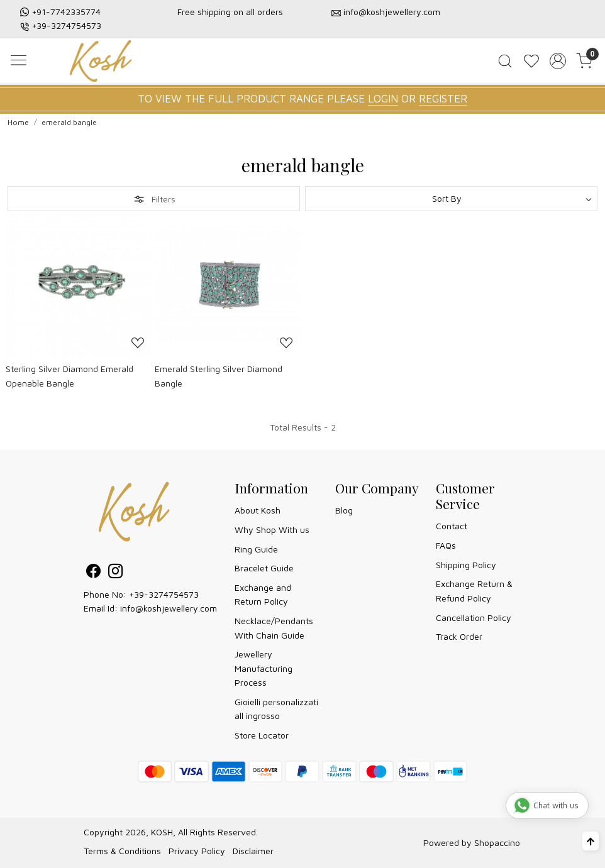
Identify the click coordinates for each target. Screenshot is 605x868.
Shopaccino (497, 843)
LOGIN (383, 99)
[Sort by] (451, 199)
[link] (505, 61)
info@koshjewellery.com (392, 12)
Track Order (459, 636)
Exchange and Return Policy (263, 594)
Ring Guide (256, 549)
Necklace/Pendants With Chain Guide (274, 628)
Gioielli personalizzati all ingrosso (276, 709)
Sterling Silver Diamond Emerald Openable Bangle (69, 376)
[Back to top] (591, 841)
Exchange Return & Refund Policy (474, 591)
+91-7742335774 (66, 12)
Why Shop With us (272, 530)
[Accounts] (558, 61)
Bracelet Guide (264, 568)
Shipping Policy (466, 565)
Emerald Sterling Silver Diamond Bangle (219, 376)
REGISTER (443, 99)
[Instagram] (115, 573)
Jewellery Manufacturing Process (264, 668)
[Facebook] (93, 573)
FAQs (446, 545)
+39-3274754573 (66, 25)
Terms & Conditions (122, 851)
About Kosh (258, 510)
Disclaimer (253, 851)
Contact (452, 526)
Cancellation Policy (474, 618)
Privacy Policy (197, 851)
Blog (344, 510)
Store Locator (262, 735)
